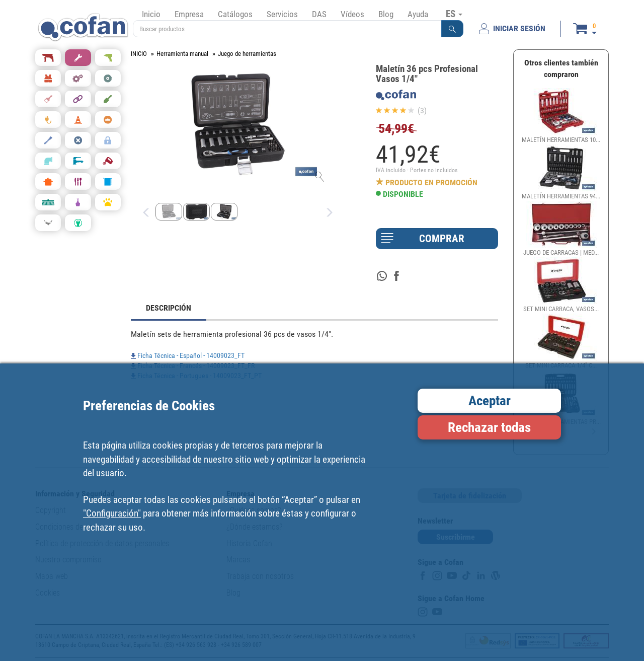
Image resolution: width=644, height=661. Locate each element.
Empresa (189, 14)
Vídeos (352, 14)
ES (454, 14)
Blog (386, 14)
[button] (452, 29)
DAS (319, 14)
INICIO (139, 54)
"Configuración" (112, 513)
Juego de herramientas (247, 54)
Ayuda (418, 14)
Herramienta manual (182, 54)
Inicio (151, 14)
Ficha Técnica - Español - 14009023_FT (188, 355)
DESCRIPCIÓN (169, 308)
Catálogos (235, 14)
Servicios (282, 14)
